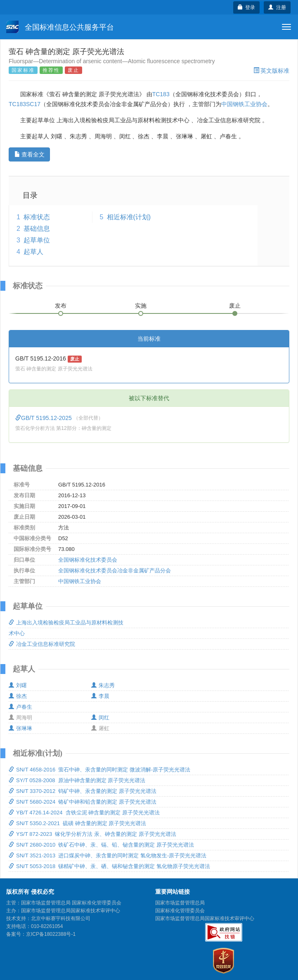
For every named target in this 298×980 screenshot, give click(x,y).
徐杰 (18, 696)
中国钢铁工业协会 (244, 104)
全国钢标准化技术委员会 (88, 560)
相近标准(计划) (129, 217)
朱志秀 (103, 685)
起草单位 (37, 240)
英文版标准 (271, 71)
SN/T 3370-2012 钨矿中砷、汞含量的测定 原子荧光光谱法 (83, 791)
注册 (277, 7)
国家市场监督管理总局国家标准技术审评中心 (205, 918)
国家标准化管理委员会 (180, 911)
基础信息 (37, 229)
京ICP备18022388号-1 (51, 934)
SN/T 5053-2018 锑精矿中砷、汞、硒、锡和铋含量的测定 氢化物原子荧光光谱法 (109, 866)
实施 (141, 306)
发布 (61, 306)
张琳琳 (20, 728)
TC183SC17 (25, 104)
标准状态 (37, 217)
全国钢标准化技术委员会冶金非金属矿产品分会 (115, 571)
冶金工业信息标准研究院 (42, 644)
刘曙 (18, 685)
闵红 (100, 718)
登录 (247, 7)
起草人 (33, 252)
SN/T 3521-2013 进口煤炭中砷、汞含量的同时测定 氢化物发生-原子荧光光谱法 (108, 855)
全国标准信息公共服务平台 (60, 27)
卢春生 (20, 707)
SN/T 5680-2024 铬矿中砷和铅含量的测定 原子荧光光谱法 (83, 802)
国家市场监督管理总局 (180, 903)
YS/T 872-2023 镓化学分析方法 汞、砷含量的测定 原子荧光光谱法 (92, 834)
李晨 (100, 696)
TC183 (161, 94)
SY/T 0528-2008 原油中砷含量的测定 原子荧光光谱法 (77, 780)
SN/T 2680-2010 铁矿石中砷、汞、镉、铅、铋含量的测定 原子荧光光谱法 (101, 845)
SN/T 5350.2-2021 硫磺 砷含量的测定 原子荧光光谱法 (77, 823)
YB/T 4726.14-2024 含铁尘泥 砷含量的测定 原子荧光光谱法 (84, 813)
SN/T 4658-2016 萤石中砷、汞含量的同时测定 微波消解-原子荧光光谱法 (99, 770)
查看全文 (30, 154)
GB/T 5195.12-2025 (44, 418)
